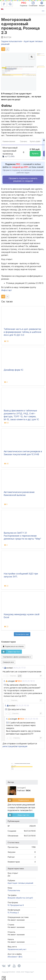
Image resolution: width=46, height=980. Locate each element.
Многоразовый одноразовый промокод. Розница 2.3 (21, 26)
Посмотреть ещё (22, 634)
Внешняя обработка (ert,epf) (20, 898)
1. (3, 668)
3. (6, 706)
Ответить (13, 676)
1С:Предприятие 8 (16, 905)
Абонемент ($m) (15, 957)
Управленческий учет (17, 949)
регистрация (8, 746)
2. (4, 681)
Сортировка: (17, 657)
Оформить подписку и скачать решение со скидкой (23, 180)
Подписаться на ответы (13, 646)
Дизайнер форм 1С (13, 370)
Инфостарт (7, 290)
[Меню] (4, 4)
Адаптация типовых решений (20, 883)
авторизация (21, 746)
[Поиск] (10, 4)
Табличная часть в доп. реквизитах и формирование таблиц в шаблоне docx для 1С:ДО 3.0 (22, 332)
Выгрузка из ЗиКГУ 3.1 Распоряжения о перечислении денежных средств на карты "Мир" (22, 536)
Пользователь (14, 890)
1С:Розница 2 (13, 913)
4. (7, 719)
